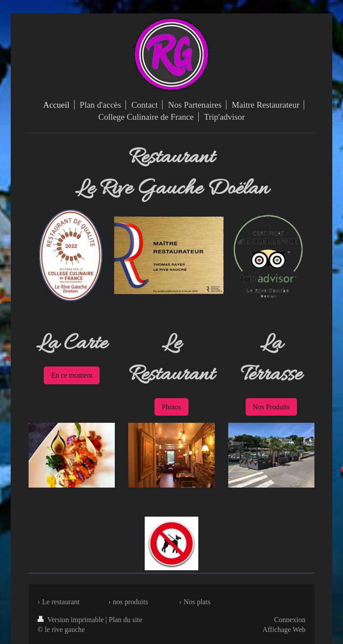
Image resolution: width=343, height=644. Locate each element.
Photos (171, 407)
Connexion (290, 620)
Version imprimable (71, 620)
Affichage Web (284, 629)
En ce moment (71, 375)
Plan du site (126, 620)
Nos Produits (271, 407)
